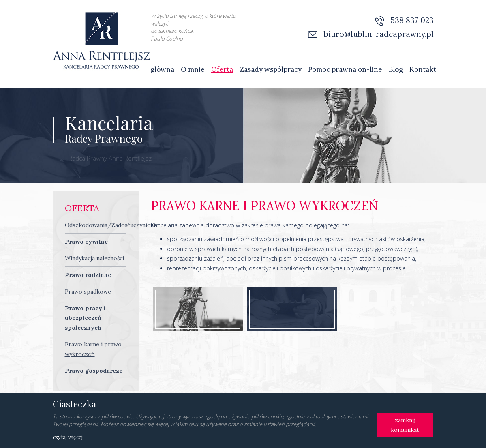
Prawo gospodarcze (94, 371)
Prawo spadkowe (88, 292)
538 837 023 (412, 20)
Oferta (222, 69)
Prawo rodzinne (88, 275)
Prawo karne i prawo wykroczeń (93, 349)
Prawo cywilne (86, 242)
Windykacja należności (94, 258)
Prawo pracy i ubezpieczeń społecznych (85, 318)
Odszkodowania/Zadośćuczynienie (112, 225)
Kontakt (423, 69)
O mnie (193, 69)
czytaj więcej (68, 437)
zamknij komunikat (405, 425)
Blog (396, 69)
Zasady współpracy (271, 69)
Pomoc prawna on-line (345, 69)
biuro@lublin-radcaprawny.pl (379, 34)
